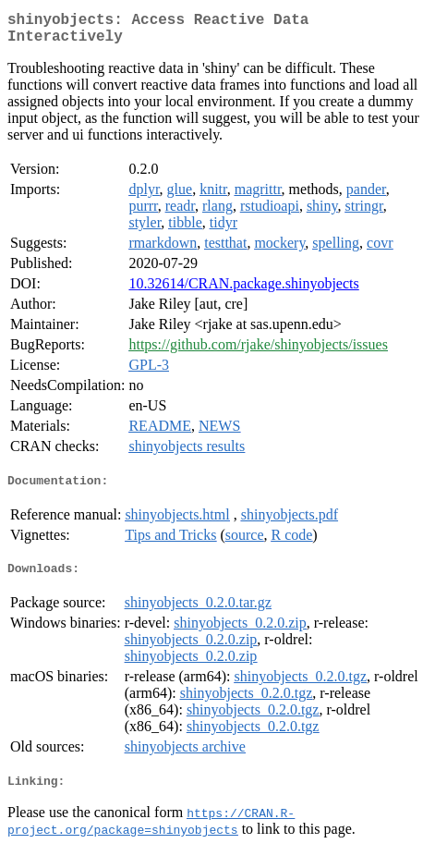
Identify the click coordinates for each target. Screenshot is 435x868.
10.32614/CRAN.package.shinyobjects (243, 291)
